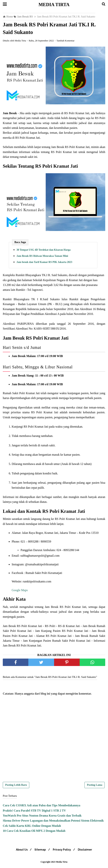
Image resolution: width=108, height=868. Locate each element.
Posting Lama (95, 786)
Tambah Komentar (65, 41)
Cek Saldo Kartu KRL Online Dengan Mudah (32, 827)
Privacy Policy (62, 851)
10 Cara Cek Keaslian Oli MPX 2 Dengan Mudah (34, 832)
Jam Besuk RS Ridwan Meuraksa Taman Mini (42, 257)
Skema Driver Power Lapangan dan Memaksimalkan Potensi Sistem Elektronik (53, 821)
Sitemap (40, 851)
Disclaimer (87, 851)
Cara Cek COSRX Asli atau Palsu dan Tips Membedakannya (41, 806)
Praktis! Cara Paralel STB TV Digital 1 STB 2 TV (34, 811)
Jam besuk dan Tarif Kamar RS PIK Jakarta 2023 (44, 263)
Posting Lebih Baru (16, 786)
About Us (20, 851)
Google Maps (20, 591)
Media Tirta (54, 5)
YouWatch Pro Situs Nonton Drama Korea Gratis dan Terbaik (42, 816)
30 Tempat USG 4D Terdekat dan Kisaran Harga (44, 251)
